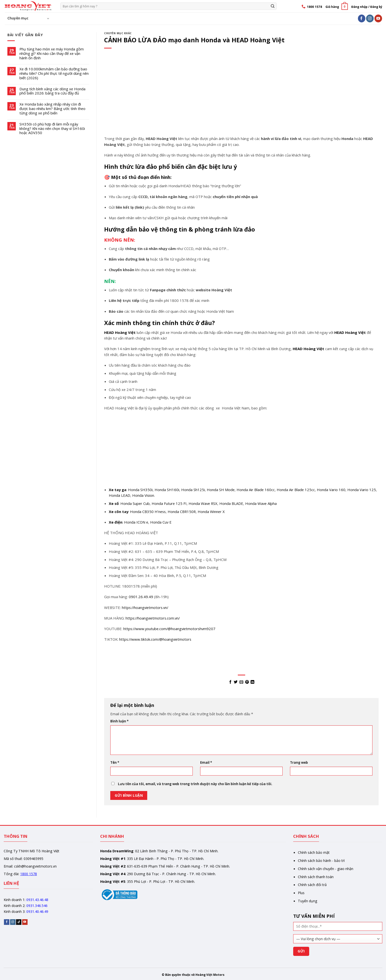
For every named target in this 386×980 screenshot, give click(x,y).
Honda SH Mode (221, 490)
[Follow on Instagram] (370, 18)
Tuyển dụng (308, 901)
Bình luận (119, 721)
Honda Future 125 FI (169, 503)
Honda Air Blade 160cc (256, 490)
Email (206, 762)
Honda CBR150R (182, 512)
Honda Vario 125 (362, 490)
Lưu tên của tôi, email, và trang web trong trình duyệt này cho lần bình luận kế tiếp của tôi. (195, 784)
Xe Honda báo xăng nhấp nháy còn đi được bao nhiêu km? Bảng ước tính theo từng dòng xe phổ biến (52, 109)
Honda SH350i (140, 490)
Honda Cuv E (161, 522)
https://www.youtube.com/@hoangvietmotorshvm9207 (169, 629)
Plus (301, 893)
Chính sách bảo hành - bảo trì (321, 861)
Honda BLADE (231, 503)
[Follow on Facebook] (362, 18)
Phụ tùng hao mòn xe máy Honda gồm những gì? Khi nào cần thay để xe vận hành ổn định (52, 54)
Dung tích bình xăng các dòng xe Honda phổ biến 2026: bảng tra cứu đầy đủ (52, 91)
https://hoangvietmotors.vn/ (145, 607)
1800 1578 (29, 874)
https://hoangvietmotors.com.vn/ (153, 618)
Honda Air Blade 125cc (296, 490)
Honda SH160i (167, 490)
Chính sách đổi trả (312, 885)
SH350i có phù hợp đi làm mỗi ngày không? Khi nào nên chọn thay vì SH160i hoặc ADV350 (52, 129)
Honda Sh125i (193, 490)
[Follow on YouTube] (378, 18)
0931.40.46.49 (37, 911)
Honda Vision (143, 495)
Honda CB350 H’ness (148, 512)
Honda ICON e (136, 522)
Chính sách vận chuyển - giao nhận (326, 869)
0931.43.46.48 (37, 900)
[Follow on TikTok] (19, 922)
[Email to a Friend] (241, 682)
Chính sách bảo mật (314, 852)
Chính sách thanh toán (316, 877)
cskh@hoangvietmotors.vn (35, 866)
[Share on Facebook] (230, 682)
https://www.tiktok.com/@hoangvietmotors (155, 639)
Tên (115, 762)
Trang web (299, 762)
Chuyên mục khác (118, 33)
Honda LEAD (120, 495)
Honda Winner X (211, 512)
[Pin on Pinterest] (247, 682)
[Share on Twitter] (236, 682)
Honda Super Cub (135, 503)
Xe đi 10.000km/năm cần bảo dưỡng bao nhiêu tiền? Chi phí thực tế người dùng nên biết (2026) (54, 74)
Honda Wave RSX (203, 503)
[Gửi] (273, 6)
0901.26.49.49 (141, 597)
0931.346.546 (37, 906)
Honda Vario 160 (331, 490)
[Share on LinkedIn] (252, 682)
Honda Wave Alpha (261, 503)
